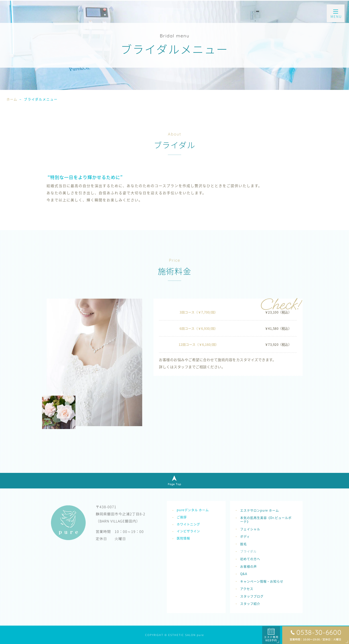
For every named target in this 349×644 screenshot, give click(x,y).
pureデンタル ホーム (193, 510)
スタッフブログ (252, 596)
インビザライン (188, 531)
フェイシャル (250, 529)
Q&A (244, 574)
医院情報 (183, 538)
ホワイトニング (188, 524)
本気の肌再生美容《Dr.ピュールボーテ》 (266, 519)
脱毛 (243, 544)
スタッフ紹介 (250, 603)
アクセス (247, 589)
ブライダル (248, 551)
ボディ (245, 536)
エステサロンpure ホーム (260, 510)
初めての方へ (250, 559)
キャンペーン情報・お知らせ (262, 581)
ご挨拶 (182, 517)
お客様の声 (249, 566)
